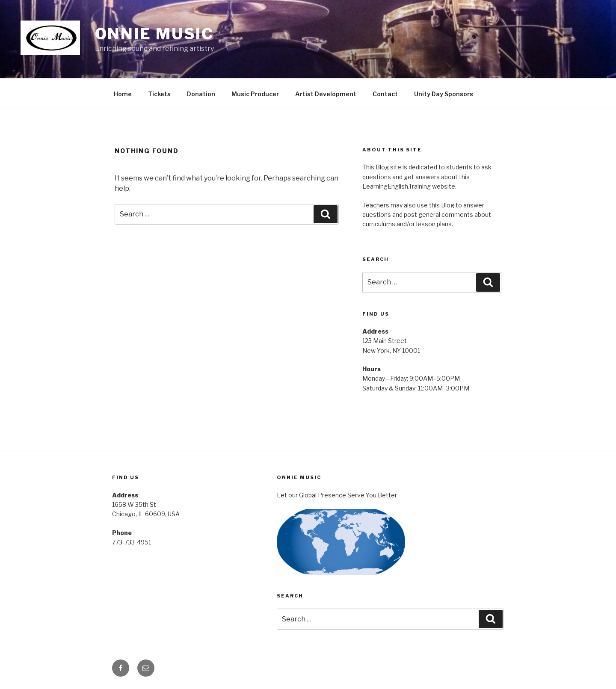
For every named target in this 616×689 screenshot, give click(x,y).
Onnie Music (155, 34)
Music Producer (255, 94)
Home (123, 94)
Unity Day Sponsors (444, 94)
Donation (201, 94)
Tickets (159, 94)
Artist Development (326, 94)
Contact (385, 94)
